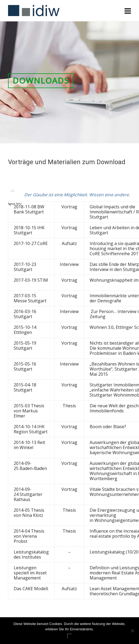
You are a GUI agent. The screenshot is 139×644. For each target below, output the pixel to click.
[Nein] (132, 631)
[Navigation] (128, 11)
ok (69, 636)
